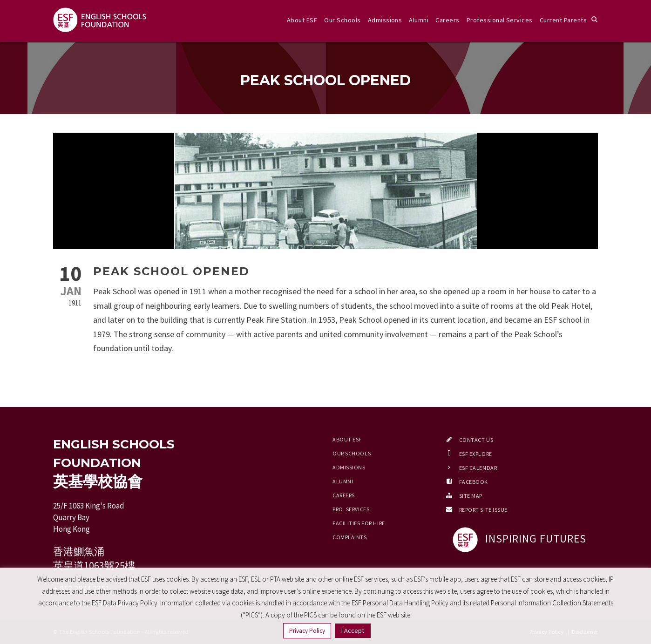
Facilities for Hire (359, 523)
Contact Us (476, 440)
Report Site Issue (484, 510)
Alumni (419, 20)
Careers (447, 20)
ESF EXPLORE (476, 454)
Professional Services (500, 20)
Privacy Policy (307, 631)
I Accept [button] (353, 630)
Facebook (474, 482)
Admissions (385, 20)
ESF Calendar (478, 468)
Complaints (350, 537)
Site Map (471, 496)
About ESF (302, 20)
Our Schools (342, 20)
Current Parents (563, 20)
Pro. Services (351, 509)
